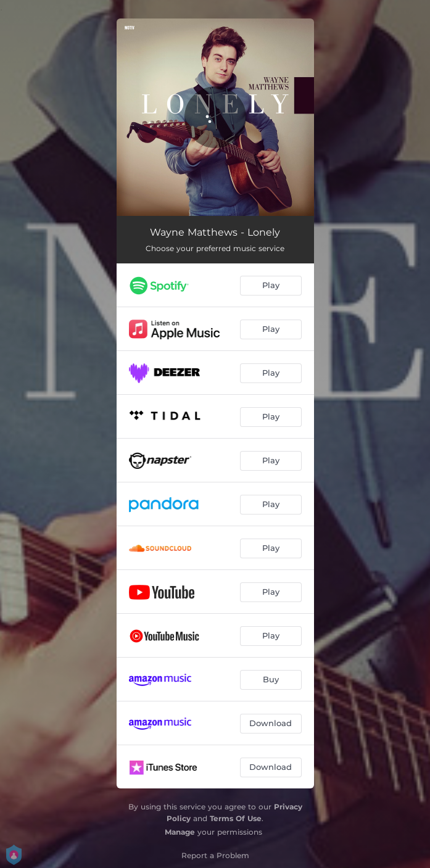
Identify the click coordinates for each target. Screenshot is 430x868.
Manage (180, 832)
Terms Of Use (236, 818)
